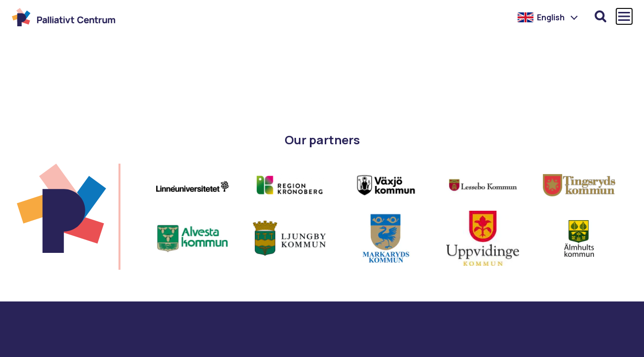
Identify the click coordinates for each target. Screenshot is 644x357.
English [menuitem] (551, 17)
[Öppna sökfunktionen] (600, 16)
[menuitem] (548, 17)
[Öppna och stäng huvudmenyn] (624, 16)
